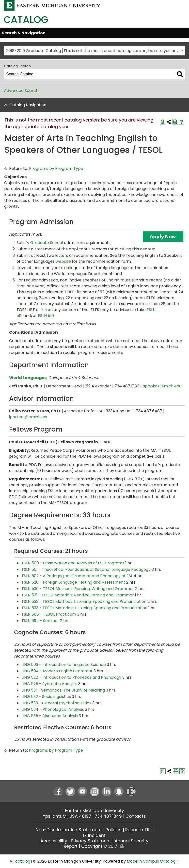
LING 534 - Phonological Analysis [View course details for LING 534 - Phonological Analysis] (53, 709)
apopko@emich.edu (162, 386)
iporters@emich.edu (29, 417)
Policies (114, 830)
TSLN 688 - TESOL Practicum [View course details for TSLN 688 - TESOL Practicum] (49, 614)
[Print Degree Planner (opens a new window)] (162, 122)
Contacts (136, 816)
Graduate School (47, 243)
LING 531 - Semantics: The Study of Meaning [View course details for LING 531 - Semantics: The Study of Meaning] (63, 690)
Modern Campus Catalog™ (153, 861)
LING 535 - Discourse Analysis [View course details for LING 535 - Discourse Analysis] (50, 716)
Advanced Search (21, 91)
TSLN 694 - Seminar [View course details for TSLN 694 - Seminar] (40, 621)
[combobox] (94, 51)
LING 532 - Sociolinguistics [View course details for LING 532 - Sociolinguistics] (46, 697)
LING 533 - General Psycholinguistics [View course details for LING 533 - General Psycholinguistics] (56, 703)
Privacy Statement (91, 841)
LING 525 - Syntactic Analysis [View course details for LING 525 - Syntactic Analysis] (49, 684)
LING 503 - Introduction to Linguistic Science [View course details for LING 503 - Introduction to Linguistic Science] (64, 665)
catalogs (24, 861)
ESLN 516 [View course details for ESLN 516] (46, 316)
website (63, 261)
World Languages (28, 378)
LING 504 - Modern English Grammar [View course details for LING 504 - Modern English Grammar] (57, 671)
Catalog (26, 20)
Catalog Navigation (28, 105)
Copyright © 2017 (99, 846)
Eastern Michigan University (94, 811)
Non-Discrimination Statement (69, 830)
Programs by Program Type (56, 168)
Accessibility (54, 841)
